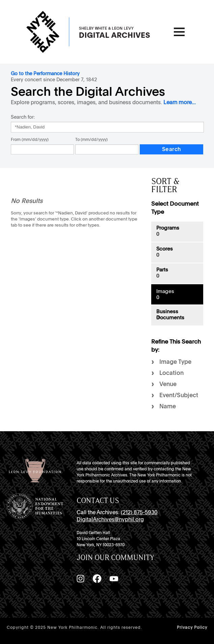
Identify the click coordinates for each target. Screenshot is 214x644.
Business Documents (170, 315)
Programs (168, 228)
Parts (162, 270)
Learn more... (180, 102)
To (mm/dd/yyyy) (91, 140)
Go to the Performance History (45, 73)
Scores (165, 249)
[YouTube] (114, 579)
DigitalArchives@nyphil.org (110, 519)
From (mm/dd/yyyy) (30, 140)
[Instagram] (80, 579)
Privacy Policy (192, 627)
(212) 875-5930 (139, 512)
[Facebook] (97, 579)
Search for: (23, 117)
